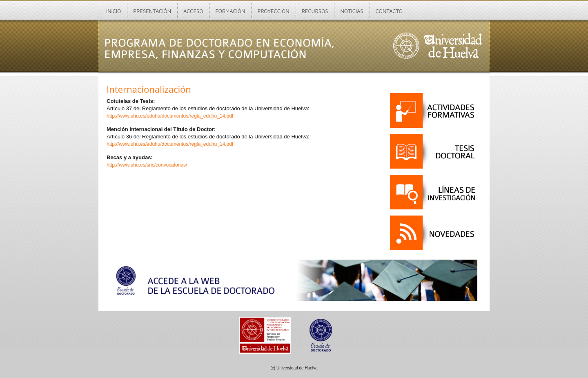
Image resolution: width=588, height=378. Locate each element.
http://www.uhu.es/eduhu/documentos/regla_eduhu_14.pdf (170, 116)
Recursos (315, 11)
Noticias (352, 11)
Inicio (114, 11)
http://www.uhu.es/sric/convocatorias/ (147, 165)
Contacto (389, 11)
